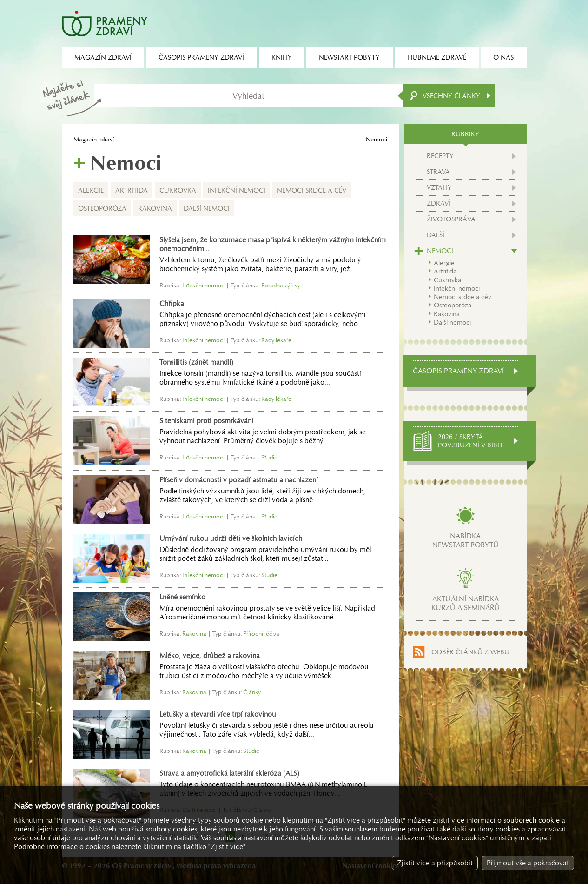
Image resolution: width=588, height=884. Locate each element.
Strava (438, 172)
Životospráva (451, 219)
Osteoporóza (102, 208)
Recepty (440, 156)
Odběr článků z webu (470, 652)
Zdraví (439, 203)
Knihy (282, 57)
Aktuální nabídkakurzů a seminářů (466, 603)
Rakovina (155, 208)
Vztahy (439, 187)
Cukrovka (178, 190)
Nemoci (440, 251)
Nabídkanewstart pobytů (466, 540)
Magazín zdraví (94, 139)
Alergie (91, 190)
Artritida (132, 190)
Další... (438, 235)
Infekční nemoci (237, 190)
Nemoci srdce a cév (312, 190)
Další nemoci (207, 208)
